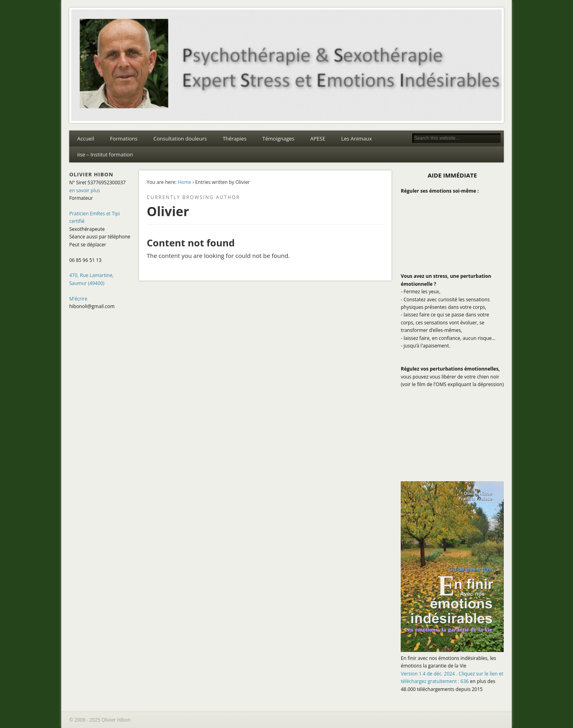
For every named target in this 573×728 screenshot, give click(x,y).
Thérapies (235, 139)
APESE (318, 139)
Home (185, 182)
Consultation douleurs (180, 139)
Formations (124, 139)
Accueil (86, 139)
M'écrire (78, 299)
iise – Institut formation (105, 154)
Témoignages (278, 139)
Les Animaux (356, 139)
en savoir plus (85, 190)
